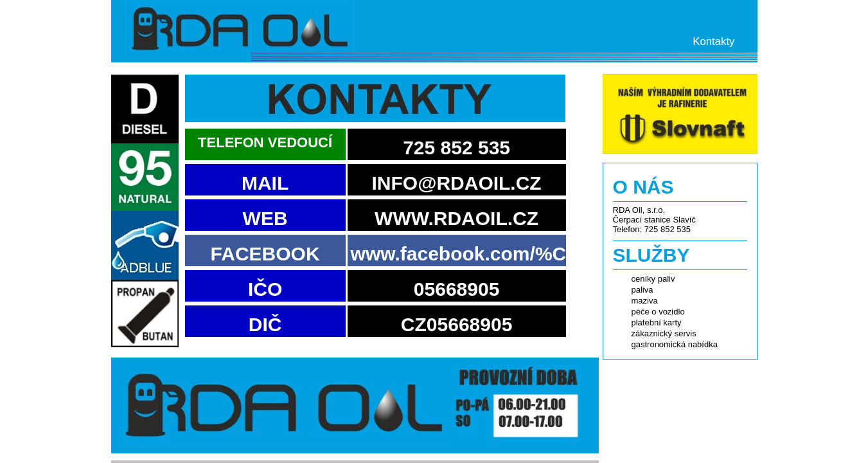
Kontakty (713, 41)
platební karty (657, 322)
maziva (645, 301)
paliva (642, 290)
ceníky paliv (653, 279)
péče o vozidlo (658, 312)
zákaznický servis (664, 333)
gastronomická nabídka (675, 344)
